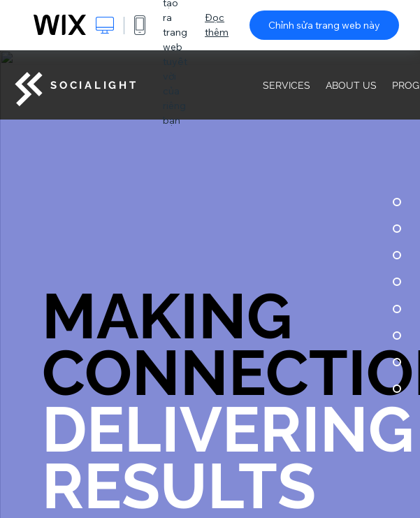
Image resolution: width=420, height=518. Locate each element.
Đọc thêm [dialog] (217, 25)
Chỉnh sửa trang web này (324, 25)
